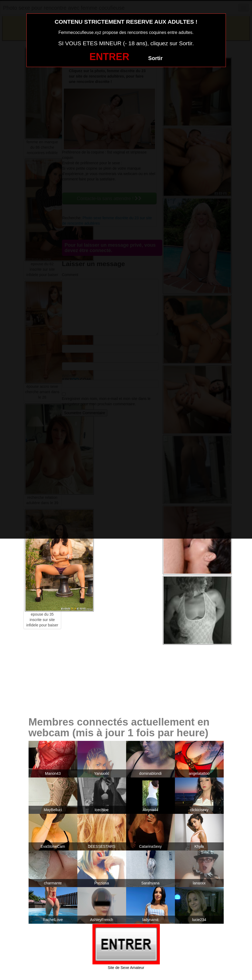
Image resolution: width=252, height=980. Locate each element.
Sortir (155, 58)
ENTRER (109, 57)
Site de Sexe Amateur (126, 968)
